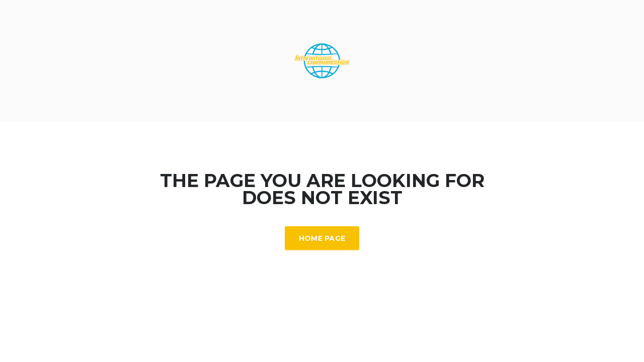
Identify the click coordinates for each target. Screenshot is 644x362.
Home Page (322, 238)
